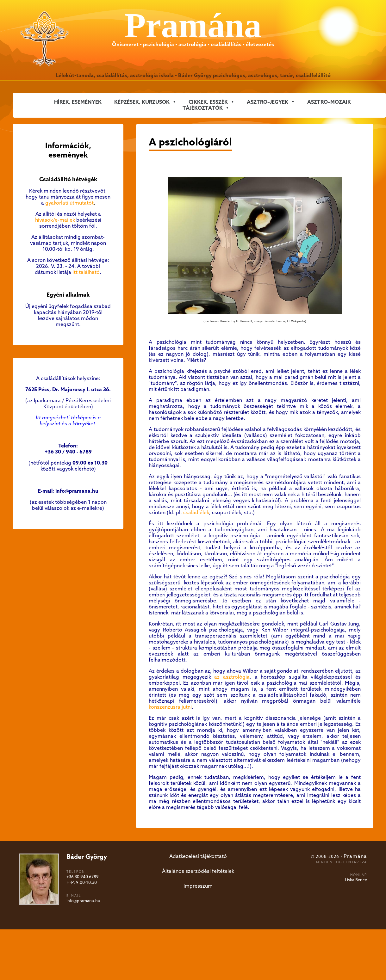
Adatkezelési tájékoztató (198, 857)
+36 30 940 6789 (83, 877)
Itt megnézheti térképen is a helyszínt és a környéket (68, 421)
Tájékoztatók (203, 108)
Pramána (355, 857)
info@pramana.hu (83, 901)
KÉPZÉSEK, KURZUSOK (142, 102)
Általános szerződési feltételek (198, 871)
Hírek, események (78, 102)
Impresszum (198, 886)
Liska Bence (356, 880)
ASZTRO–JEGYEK (268, 102)
